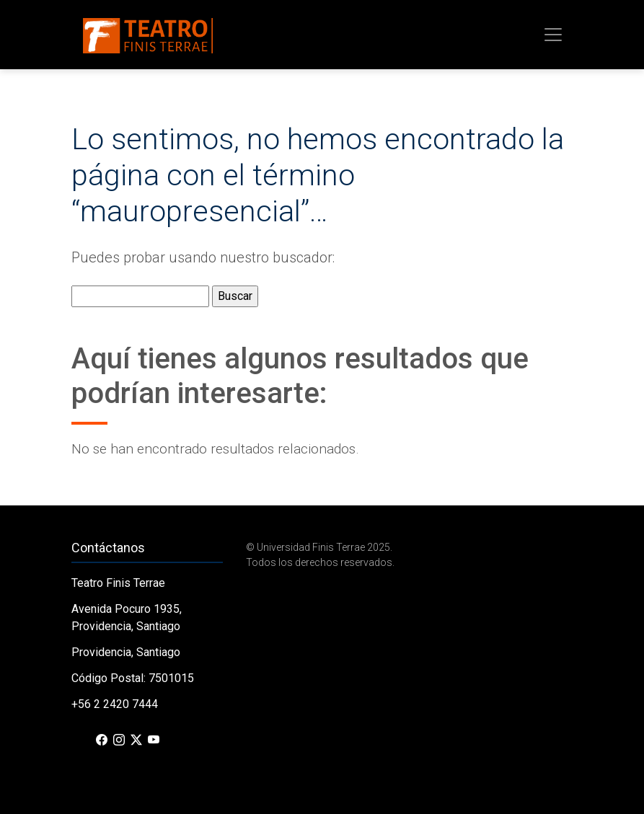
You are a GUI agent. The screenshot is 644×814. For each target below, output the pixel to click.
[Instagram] (119, 740)
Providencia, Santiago (126, 652)
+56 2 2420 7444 (115, 704)
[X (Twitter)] (136, 740)
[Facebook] (102, 740)
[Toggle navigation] (553, 35)
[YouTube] (154, 740)
